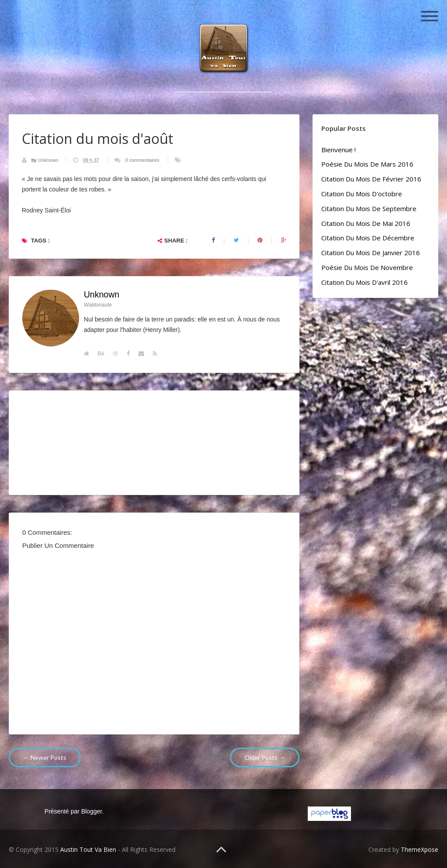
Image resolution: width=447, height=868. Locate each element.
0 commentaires (142, 160)
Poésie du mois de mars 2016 (367, 164)
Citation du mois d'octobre (362, 194)
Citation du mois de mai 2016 (366, 223)
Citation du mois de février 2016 (371, 179)
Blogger (91, 811)
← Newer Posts (45, 757)
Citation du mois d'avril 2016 (364, 282)
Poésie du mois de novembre (367, 267)
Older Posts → (265, 757)
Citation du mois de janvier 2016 (371, 253)
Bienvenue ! (339, 150)
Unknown (49, 160)
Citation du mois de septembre (369, 208)
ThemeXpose (419, 849)
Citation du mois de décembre (368, 238)
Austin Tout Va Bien (88, 849)
